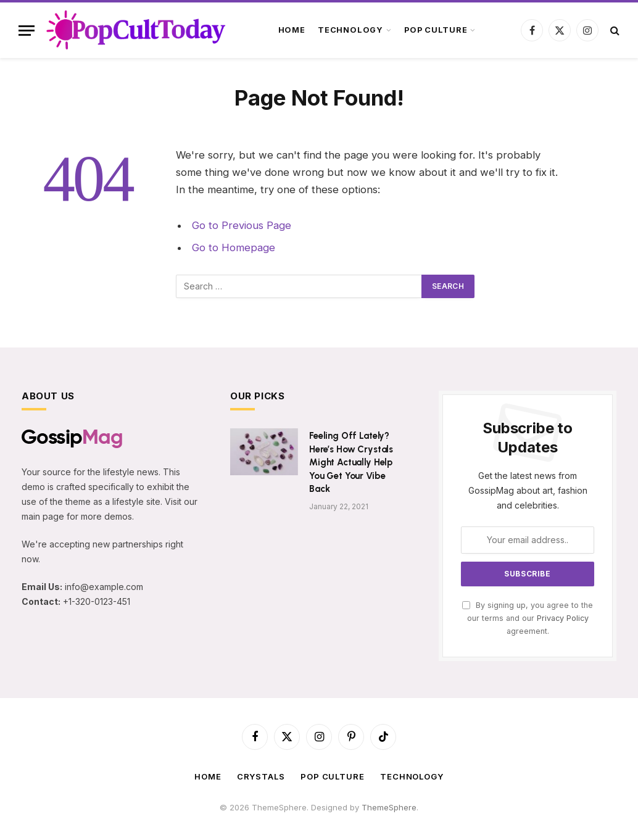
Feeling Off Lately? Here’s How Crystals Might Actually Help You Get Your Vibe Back (351, 462)
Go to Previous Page (242, 225)
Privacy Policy (563, 618)
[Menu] (27, 31)
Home (292, 30)
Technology (350, 30)
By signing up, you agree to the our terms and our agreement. (528, 618)
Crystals (261, 776)
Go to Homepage (234, 247)
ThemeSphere (389, 807)
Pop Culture (436, 30)
